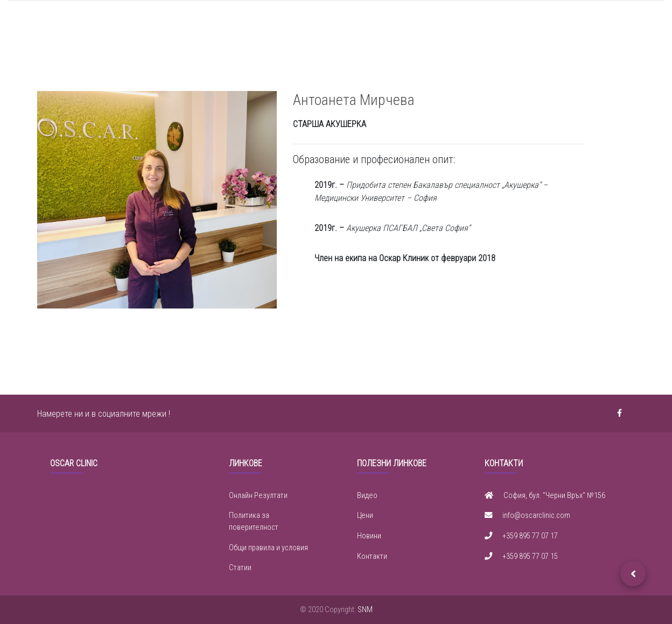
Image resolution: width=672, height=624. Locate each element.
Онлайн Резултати (258, 496)
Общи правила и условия (268, 548)
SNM (365, 610)
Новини (369, 536)
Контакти (372, 556)
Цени (365, 516)
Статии (240, 568)
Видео (367, 496)
